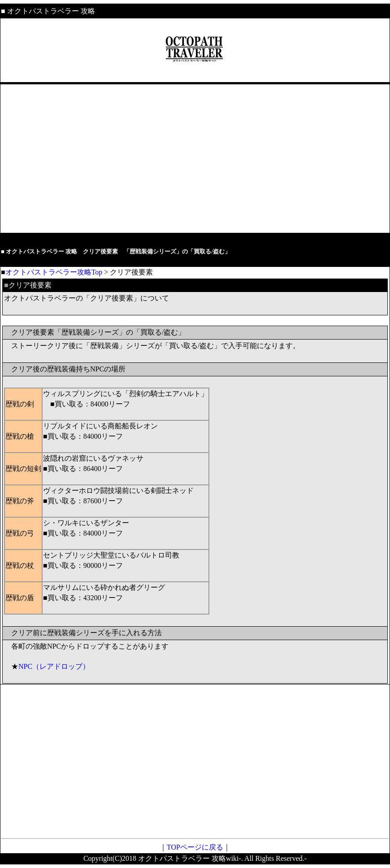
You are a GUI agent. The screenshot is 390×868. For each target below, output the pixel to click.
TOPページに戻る (195, 847)
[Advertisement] (195, 159)
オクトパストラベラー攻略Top (54, 272)
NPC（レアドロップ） (54, 666)
